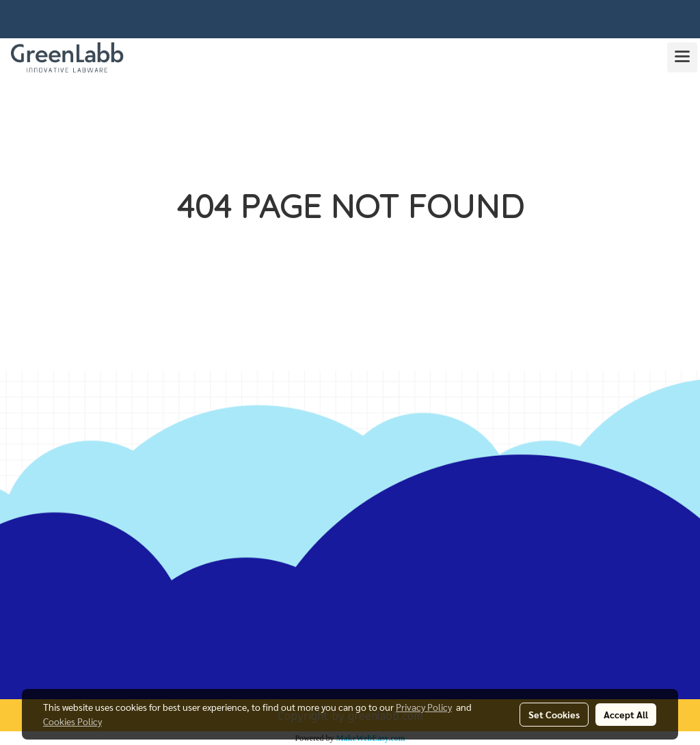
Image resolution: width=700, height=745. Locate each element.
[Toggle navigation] (682, 57)
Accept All (626, 714)
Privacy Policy (424, 707)
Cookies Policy (72, 721)
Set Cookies (554, 714)
